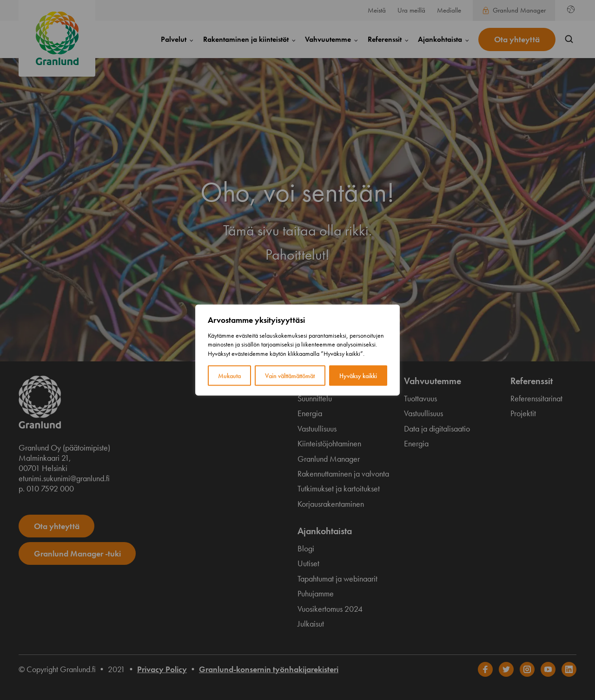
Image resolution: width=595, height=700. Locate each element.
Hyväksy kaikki (358, 376)
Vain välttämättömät (290, 376)
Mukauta (229, 376)
